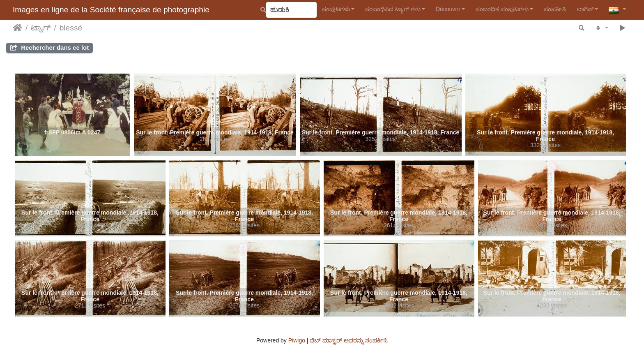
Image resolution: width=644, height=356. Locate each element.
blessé (71, 28)
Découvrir (448, 9)
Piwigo (297, 340)
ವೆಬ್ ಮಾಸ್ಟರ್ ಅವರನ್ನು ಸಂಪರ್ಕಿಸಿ (349, 340)
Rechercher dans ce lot (49, 47)
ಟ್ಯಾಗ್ (41, 28)
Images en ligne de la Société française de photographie (111, 10)
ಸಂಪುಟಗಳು (336, 9)
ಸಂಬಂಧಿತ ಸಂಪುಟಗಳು (502, 9)
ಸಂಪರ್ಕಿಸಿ (555, 9)
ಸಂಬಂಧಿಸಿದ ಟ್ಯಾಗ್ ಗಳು (393, 9)
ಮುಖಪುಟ (17, 28)
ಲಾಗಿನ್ (585, 9)
